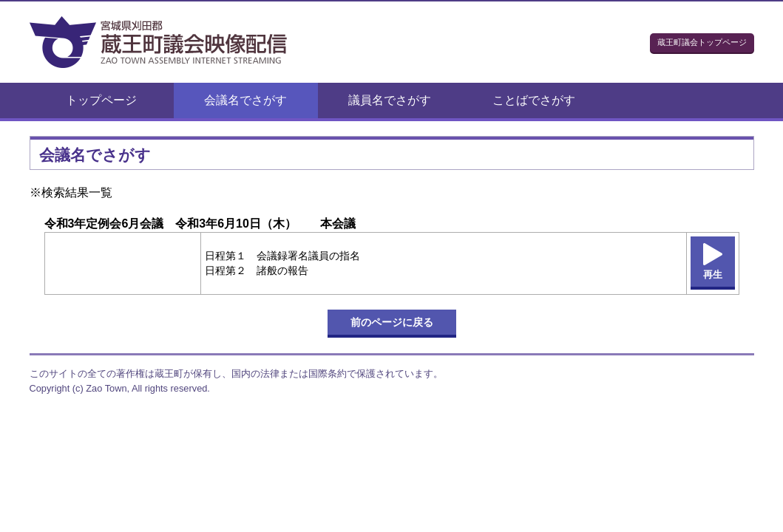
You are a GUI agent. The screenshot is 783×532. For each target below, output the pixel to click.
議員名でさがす (390, 100)
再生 (713, 274)
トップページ (101, 100)
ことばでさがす (534, 100)
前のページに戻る (392, 322)
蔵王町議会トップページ (702, 42)
